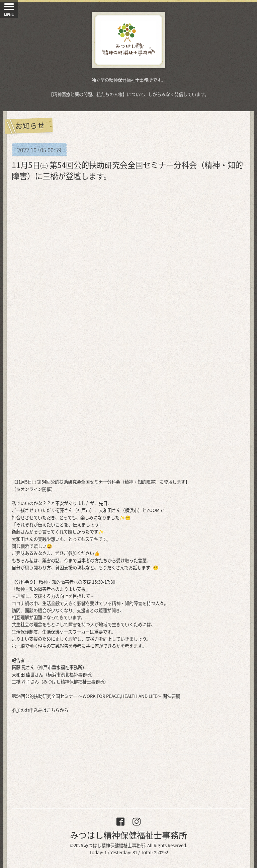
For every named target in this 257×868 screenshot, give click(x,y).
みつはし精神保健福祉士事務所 (128, 835)
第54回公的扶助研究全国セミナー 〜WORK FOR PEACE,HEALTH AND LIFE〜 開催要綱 (96, 696)
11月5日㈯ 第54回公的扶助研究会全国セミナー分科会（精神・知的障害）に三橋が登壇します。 (127, 170)
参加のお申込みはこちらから (40, 710)
